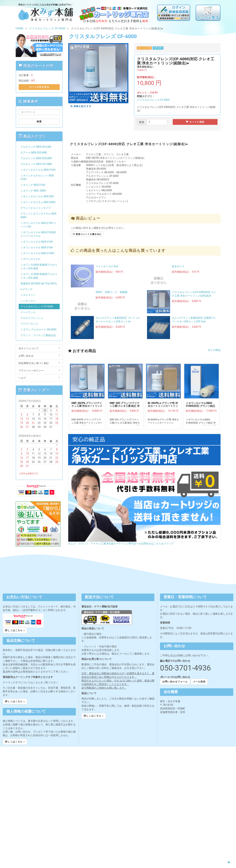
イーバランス (28, 312)
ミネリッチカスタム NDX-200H (38, 202)
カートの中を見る (39, 87)
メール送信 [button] (199, 682)
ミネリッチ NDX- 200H (33, 191)
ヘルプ (39, 378)
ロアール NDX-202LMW (34, 153)
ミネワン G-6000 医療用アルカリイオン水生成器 (39, 267)
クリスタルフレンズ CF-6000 (153, 100)
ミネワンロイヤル (31, 259)
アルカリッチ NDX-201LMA (36, 147)
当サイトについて (39, 348)
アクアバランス (29, 324)
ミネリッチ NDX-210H (33, 185)
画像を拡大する (81, 106)
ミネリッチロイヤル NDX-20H (37, 196)
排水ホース (178, 266)
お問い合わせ (39, 356)
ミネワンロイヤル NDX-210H (37, 242)
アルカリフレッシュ (32, 318)
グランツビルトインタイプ (36, 208)
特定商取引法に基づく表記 (39, 363)
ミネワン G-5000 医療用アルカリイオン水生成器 (39, 276)
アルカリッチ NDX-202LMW (36, 158)
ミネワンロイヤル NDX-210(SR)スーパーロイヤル (38, 234)
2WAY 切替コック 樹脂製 (112, 292)
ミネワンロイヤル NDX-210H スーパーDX (38, 225)
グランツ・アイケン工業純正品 (38, 335)
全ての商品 (214, 350)
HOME (20, 28)
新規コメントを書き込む (87, 234)
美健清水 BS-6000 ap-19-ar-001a (39, 283)
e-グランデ (27, 289)
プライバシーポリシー (39, 370)
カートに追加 (195, 122)
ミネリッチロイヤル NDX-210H (38, 170)
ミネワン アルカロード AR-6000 (38, 330)
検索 (39, 121)
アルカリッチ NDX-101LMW (36, 164)
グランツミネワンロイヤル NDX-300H (39, 215)
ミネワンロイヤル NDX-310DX (37, 253)
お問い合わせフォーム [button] (175, 682)
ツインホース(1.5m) (107, 266)
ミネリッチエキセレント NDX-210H (37, 177)
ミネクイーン (28, 295)
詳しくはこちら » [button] (15, 630)
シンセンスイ (28, 301)
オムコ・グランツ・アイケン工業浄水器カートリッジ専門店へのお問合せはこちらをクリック (121, 544)
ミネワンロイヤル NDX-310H (37, 247)
